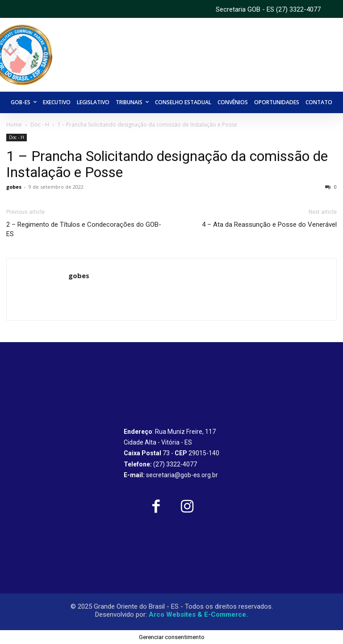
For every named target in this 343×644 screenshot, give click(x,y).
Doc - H (40, 125)
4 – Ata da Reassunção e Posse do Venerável (269, 225)
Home (14, 125)
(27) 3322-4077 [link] (298, 9)
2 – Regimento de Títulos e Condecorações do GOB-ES (84, 229)
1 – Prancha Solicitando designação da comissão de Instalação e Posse (167, 164)
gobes (14, 187)
